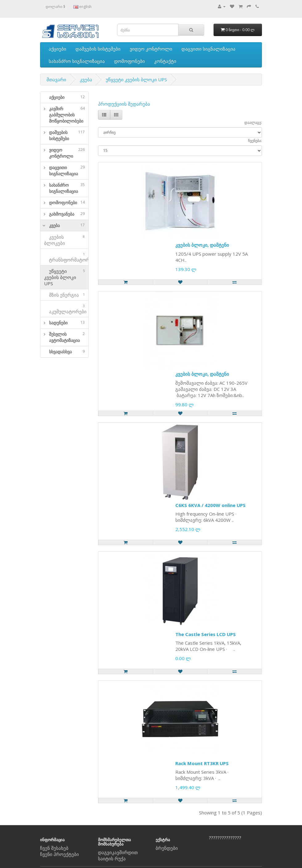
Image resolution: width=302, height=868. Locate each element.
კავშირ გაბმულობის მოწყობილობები (67, 115)
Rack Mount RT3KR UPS (202, 763)
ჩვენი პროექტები (59, 854)
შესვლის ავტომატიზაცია (67, 337)
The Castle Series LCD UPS (206, 634)
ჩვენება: (255, 141)
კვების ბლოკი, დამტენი (202, 245)
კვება (86, 79)
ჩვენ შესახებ (54, 848)
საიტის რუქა (112, 858)
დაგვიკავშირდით (118, 852)
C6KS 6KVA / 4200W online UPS (210, 505)
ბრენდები (167, 848)
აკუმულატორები (65, 309)
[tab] (64, 97)
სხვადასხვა (67, 352)
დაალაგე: (253, 122)
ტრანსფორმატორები (66, 257)
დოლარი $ (55, 7)
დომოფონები (129, 61)
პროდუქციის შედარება (124, 104)
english (82, 7)
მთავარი (56, 79)
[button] (43, 115)
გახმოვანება (67, 214)
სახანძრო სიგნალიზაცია (77, 61)
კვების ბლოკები (64, 240)
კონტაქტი (165, 61)
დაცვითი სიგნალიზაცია (208, 49)
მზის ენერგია (64, 295)
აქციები (57, 49)
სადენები (67, 323)
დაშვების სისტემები (98, 49)
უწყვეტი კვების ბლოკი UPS (136, 79)
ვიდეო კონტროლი (151, 49)
